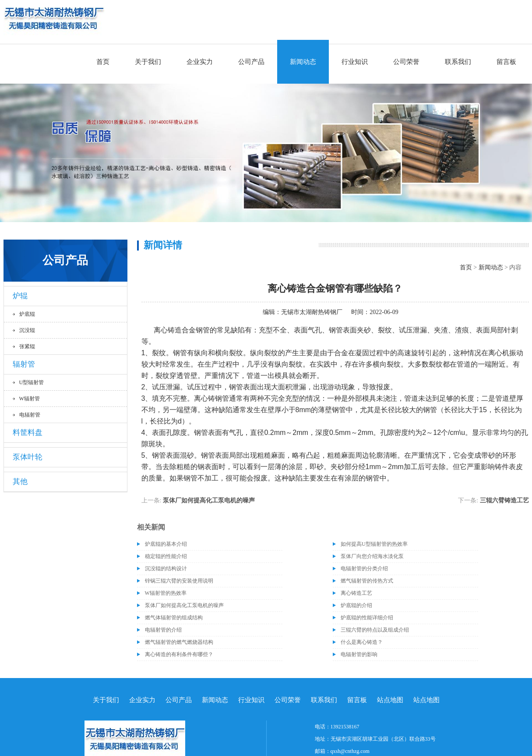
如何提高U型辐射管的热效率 (374, 544)
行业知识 (355, 62)
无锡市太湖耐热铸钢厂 (312, 312)
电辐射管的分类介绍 (364, 569)
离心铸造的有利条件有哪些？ (179, 654)
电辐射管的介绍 (163, 630)
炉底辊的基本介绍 (166, 544)
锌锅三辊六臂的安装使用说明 (179, 581)
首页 (103, 62)
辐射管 (24, 364)
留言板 (506, 62)
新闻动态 (303, 62)
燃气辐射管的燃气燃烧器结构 (179, 642)
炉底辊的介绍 (356, 605)
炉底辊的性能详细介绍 (367, 618)
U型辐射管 (32, 382)
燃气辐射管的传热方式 (367, 581)
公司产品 (251, 62)
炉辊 (20, 296)
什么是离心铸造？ (362, 642)
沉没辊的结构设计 (166, 569)
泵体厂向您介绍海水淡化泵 (372, 556)
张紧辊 (27, 346)
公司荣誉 (406, 62)
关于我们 (148, 62)
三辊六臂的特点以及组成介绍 (375, 630)
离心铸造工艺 (356, 593)
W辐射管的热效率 (166, 593)
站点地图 (390, 700)
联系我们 (458, 62)
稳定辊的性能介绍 (166, 556)
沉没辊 (27, 330)
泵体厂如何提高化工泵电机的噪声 (209, 500)
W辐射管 (30, 399)
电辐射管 (30, 415)
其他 (20, 482)
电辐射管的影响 (359, 654)
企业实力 (200, 62)
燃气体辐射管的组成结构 (174, 618)
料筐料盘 (28, 433)
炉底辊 (27, 314)
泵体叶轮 (28, 457)
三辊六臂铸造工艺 (504, 500)
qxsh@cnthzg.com (350, 751)
